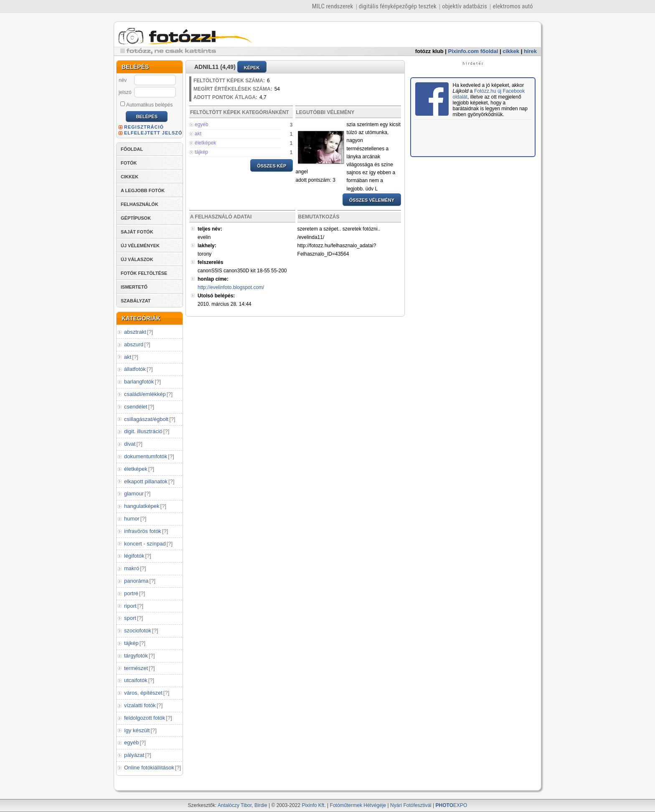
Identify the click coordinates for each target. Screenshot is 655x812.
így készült (137, 730)
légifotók (134, 556)
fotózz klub (429, 51)
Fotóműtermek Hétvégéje (358, 805)
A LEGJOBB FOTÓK (143, 190)
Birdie (261, 805)
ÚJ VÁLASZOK (137, 259)
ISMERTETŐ (134, 287)
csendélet (136, 407)
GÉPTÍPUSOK (136, 218)
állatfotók (135, 369)
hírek (530, 51)
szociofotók (138, 631)
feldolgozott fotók (145, 718)
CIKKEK (129, 177)
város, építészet (143, 693)
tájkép (131, 643)
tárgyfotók (136, 656)
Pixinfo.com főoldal (473, 51)
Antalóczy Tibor (235, 805)
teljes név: (210, 229)
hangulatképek (142, 506)
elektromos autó (513, 6)
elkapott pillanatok (146, 481)
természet (136, 668)
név (123, 80)
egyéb (131, 742)
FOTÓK (129, 163)
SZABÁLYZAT (136, 301)
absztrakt (135, 332)
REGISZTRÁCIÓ (144, 127)
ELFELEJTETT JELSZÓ (153, 133)
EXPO (452, 805)
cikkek (511, 51)
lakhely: (207, 246)
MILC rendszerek (333, 6)
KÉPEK (252, 68)
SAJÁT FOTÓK (137, 232)
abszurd (134, 344)
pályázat (134, 755)
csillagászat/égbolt (146, 419)
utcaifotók (136, 680)
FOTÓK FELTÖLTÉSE (144, 273)
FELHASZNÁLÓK (140, 204)
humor (132, 519)
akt (128, 357)
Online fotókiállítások (149, 768)
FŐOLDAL (132, 149)
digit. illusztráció (143, 431)
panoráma (136, 581)
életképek (136, 469)
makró (132, 568)
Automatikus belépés (146, 104)
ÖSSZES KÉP (272, 166)
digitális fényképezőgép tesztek (398, 6)
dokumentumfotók (146, 456)
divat (130, 444)
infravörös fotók (143, 531)
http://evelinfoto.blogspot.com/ (231, 287)
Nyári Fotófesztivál (411, 805)
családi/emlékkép (145, 394)
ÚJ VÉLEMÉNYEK (140, 246)
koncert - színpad (145, 544)
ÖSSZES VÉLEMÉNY (372, 200)
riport (130, 606)
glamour (134, 494)
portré (131, 593)
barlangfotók (139, 382)
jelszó (125, 92)
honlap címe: (213, 279)
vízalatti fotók (140, 705)
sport (130, 618)
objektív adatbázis (465, 6)
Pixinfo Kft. (314, 805)
